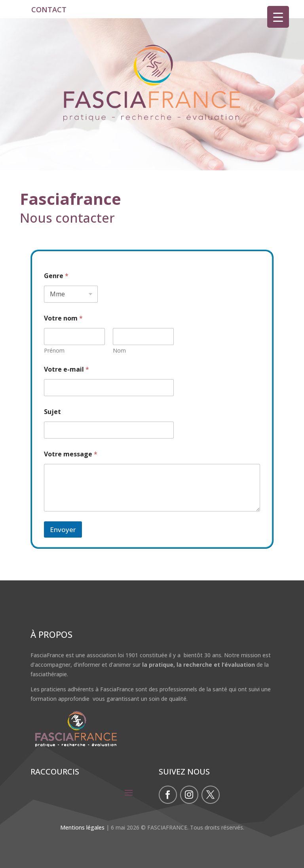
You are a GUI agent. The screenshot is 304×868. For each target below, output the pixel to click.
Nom (119, 350)
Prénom (54, 350)
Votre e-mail (66, 369)
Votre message (71, 454)
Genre (56, 276)
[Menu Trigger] (278, 17)
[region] (152, 94)
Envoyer (63, 529)
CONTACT (49, 10)
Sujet (52, 412)
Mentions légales (82, 827)
